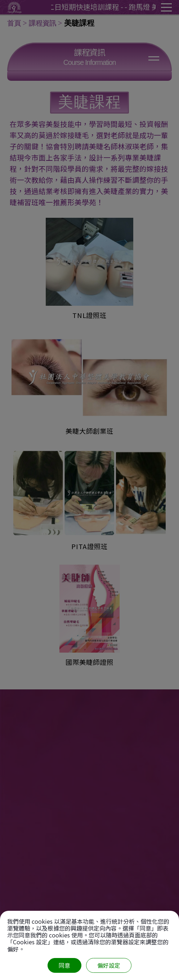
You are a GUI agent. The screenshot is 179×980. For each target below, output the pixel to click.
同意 (64, 965)
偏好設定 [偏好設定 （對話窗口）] (109, 965)
